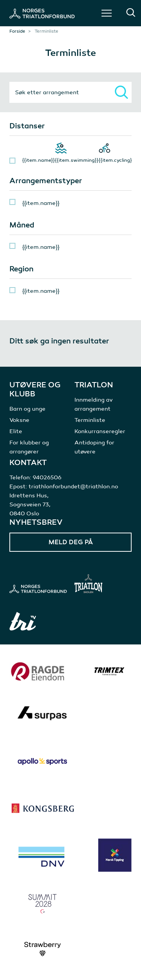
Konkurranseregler (100, 431)
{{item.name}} (39, 160)
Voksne (19, 420)
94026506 (47, 477)
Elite (16, 431)
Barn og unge (27, 409)
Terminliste (90, 420)
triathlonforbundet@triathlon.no (73, 486)
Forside (17, 31)
